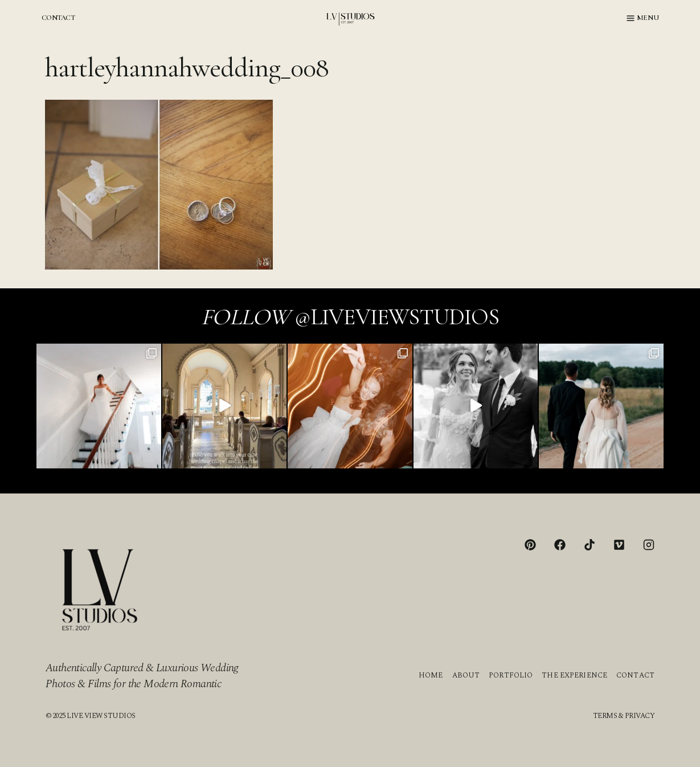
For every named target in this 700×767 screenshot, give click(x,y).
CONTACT (58, 18)
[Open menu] (643, 18)
